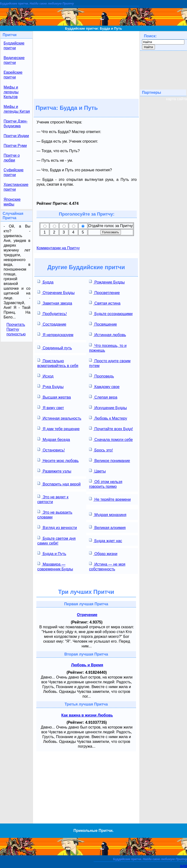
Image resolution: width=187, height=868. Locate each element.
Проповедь (102, 376)
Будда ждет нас (106, 540)
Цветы (97, 471)
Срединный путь (55, 348)
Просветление (104, 292)
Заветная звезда (55, 303)
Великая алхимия (107, 527)
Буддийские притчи (14, 46)
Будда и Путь (52, 553)
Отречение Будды (56, 292)
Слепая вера (103, 397)
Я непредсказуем (55, 334)
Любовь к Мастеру (108, 418)
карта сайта (177, 99)
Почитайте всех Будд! (111, 428)
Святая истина (105, 303)
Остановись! (51, 450)
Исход (45, 376)
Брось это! (101, 450)
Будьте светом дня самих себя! (57, 540)
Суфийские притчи (14, 172)
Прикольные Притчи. (93, 831)
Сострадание (52, 324)
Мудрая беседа (54, 439)
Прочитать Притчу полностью (16, 329)
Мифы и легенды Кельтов (11, 92)
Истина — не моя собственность (107, 566)
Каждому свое (104, 386)
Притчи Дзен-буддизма (16, 124)
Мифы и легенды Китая (17, 109)
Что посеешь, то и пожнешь (108, 348)
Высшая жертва (54, 397)
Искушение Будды (108, 407)
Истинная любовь (108, 334)
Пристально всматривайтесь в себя (58, 363)
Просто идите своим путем (110, 363)
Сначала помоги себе (111, 439)
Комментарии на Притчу (58, 248)
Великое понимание (110, 460)
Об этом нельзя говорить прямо (106, 484)
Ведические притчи (14, 60)
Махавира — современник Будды (55, 566)
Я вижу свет (51, 407)
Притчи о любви (12, 158)
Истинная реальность (59, 418)
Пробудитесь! (52, 313)
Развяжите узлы (54, 471)
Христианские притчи (16, 187)
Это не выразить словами (55, 514)
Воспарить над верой (59, 484)
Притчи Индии (16, 136)
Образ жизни (103, 553)
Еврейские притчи (13, 75)
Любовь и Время (87, 665)
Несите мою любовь (58, 460)
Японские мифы (12, 202)
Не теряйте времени (110, 499)
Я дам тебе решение (59, 428)
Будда (45, 282)
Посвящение (103, 324)
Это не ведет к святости (53, 499)
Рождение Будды (107, 282)
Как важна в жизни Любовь (87, 715)
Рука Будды (51, 386)
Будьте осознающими (111, 313)
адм (184, 866)
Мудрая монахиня (108, 514)
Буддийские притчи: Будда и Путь (94, 28)
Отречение (87, 615)
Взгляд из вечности (57, 527)
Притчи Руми (15, 146)
